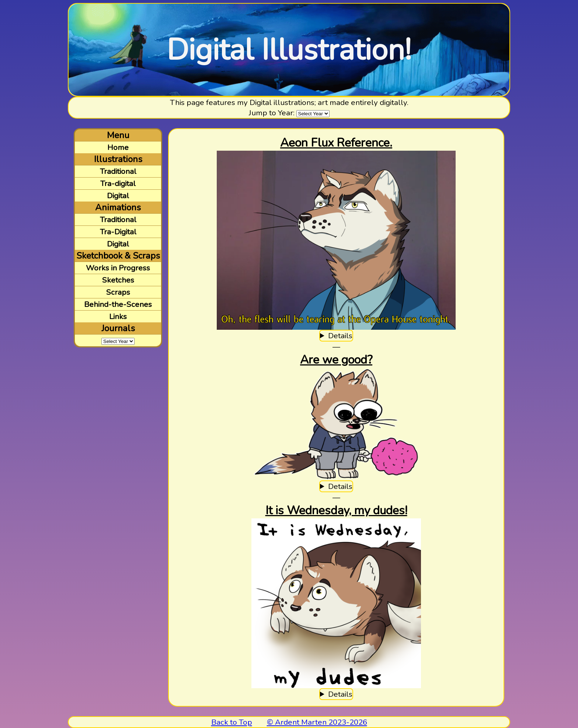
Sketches (118, 280)
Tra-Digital (118, 232)
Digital (118, 196)
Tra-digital (118, 183)
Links (118, 316)
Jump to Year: (272, 113)
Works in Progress (118, 268)
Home (118, 147)
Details (340, 336)
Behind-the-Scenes (118, 304)
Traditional (118, 171)
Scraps (118, 292)
